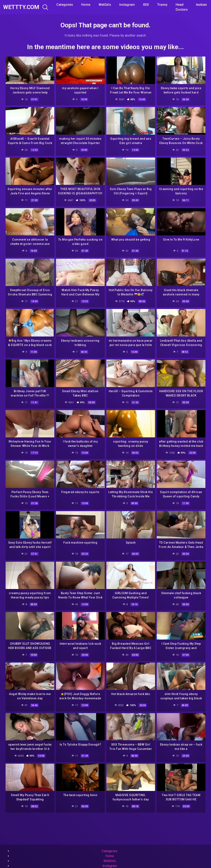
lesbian (201, 5)
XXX (146, 5)
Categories (65, 5)
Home (86, 5)
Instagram (127, 5)
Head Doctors (182, 7)
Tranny (162, 5)
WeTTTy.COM (21, 7)
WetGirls (105, 5)
